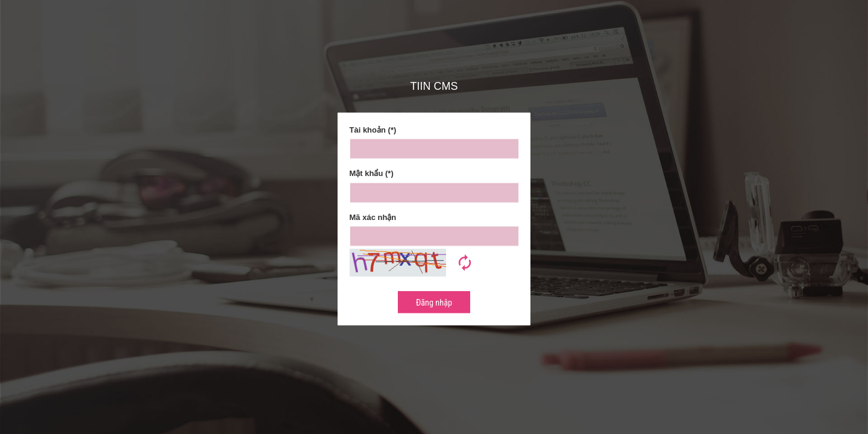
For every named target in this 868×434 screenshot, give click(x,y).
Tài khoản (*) (373, 129)
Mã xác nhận (373, 217)
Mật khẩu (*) (372, 173)
